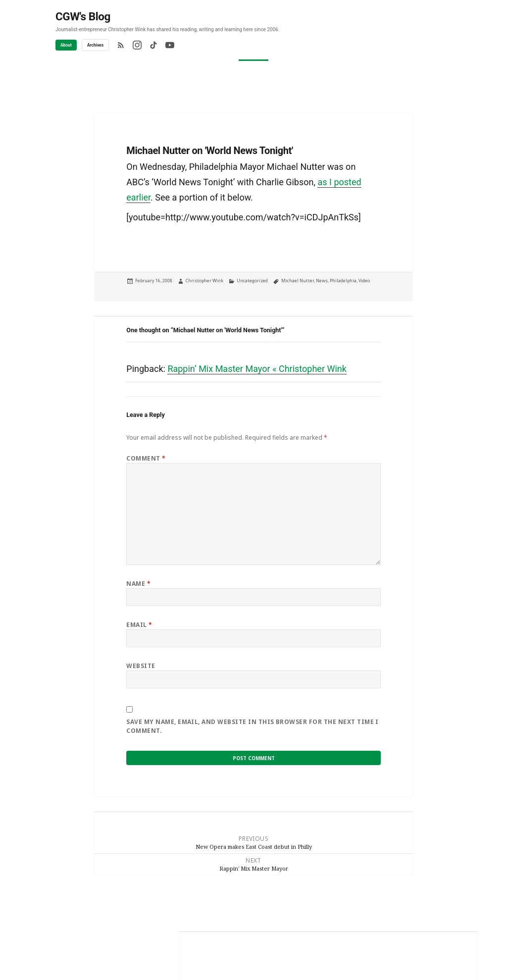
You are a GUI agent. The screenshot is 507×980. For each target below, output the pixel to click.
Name (138, 584)
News (322, 281)
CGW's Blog (83, 16)
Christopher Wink (204, 281)
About (66, 45)
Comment (146, 458)
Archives (95, 45)
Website (141, 666)
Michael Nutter (298, 281)
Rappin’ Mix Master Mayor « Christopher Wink (257, 369)
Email (139, 625)
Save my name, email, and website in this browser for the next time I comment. (253, 726)
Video (364, 281)
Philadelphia (343, 281)
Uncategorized (252, 281)
